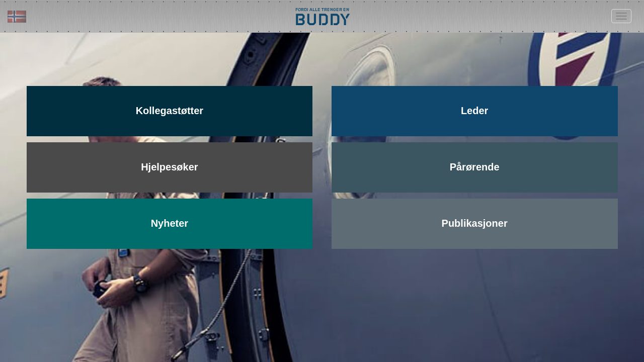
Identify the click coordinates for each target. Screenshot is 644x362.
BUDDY (322, 19)
